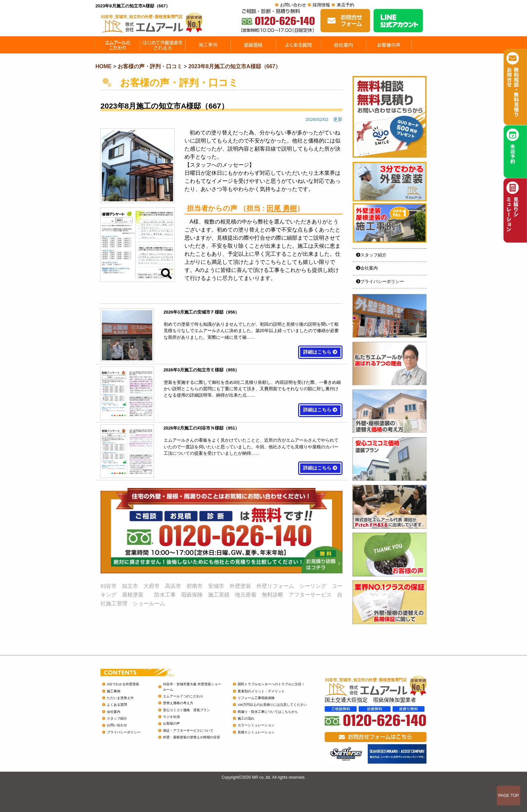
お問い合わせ (293, 5)
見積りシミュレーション (256, 732)
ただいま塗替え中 (120, 698)
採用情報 (321, 5)
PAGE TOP (509, 796)
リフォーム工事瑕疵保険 (256, 698)
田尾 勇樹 (282, 208)
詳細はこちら (320, 352)
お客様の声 (171, 723)
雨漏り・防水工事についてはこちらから (268, 712)
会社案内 (367, 268)
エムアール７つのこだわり (183, 696)
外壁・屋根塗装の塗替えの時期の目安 (192, 737)
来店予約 (346, 5)
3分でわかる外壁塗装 (123, 684)
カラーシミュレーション (256, 725)
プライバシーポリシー (380, 281)
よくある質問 (117, 705)
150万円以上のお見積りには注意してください (272, 705)
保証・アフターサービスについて (188, 730)
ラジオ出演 (171, 717)
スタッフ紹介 (371, 255)
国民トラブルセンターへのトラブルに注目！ (271, 684)
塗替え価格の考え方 (178, 703)
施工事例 (114, 691)
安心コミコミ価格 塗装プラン (187, 710)
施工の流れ (246, 718)
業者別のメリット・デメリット (261, 691)
